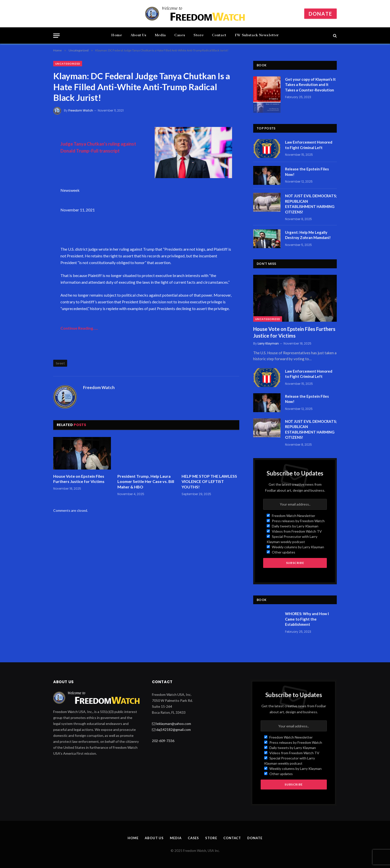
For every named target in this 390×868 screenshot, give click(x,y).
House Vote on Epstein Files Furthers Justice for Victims (79, 479)
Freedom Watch (81, 110)
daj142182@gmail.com (173, 730)
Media (160, 35)
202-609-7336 (163, 741)
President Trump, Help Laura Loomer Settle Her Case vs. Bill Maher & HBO (146, 482)
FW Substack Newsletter (257, 35)
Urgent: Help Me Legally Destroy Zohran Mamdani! (308, 235)
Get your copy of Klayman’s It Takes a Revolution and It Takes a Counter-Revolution (310, 85)
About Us (139, 35)
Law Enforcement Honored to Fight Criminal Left (309, 145)
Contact (219, 35)
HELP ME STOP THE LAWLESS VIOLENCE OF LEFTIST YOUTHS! (209, 482)
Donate (320, 14)
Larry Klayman (268, 343)
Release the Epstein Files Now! (307, 172)
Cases (180, 35)
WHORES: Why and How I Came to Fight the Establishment (307, 619)
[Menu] (56, 36)
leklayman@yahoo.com (174, 724)
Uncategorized (68, 64)
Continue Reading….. (79, 328)
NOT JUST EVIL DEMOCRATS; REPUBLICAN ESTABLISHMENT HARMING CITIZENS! (311, 204)
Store (198, 35)
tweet (60, 363)
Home (117, 35)
